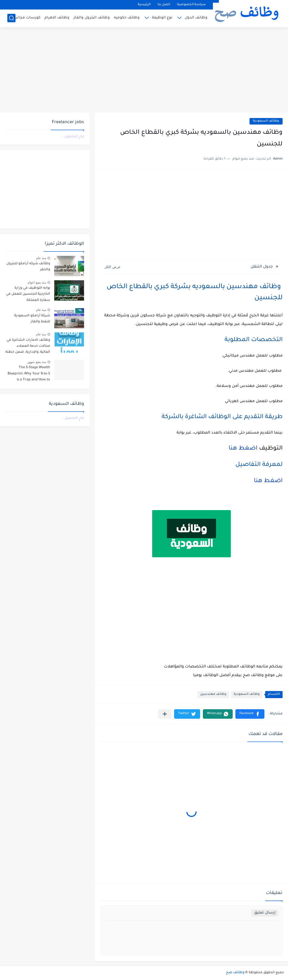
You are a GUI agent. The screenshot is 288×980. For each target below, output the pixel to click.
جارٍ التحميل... (73, 137)
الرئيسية (144, 5)
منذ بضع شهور (37, 362)
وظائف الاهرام (57, 18)
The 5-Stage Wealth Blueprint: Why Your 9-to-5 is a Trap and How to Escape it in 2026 (29, 375)
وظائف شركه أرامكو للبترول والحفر (28, 267)
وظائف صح (235, 973)
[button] (250, 714)
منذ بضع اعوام (37, 282)
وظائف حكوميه (127, 18)
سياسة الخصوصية (191, 5)
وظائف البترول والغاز (92, 18)
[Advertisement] (144, 71)
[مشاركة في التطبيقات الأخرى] (165, 714)
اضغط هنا (241, 449)
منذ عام (41, 258)
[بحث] (11, 18)
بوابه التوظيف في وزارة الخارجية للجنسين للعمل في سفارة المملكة (28, 294)
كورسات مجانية (27, 18)
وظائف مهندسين (213, 694)
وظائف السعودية (266, 121)
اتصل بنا (164, 5)
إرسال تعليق (265, 913)
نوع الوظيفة (162, 18)
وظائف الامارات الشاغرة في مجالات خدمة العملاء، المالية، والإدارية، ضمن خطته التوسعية (28, 347)
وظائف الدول (196, 18)
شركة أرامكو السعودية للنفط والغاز (32, 319)
